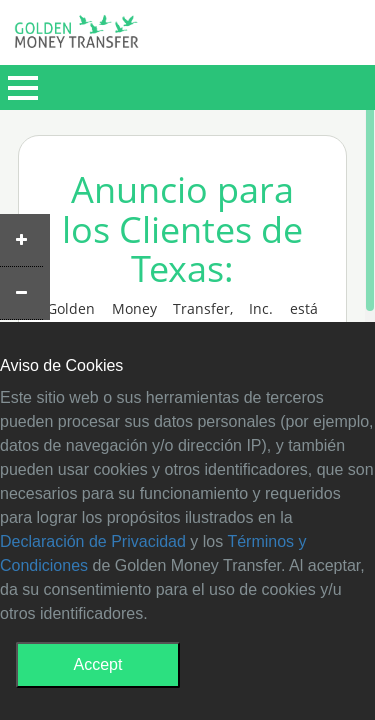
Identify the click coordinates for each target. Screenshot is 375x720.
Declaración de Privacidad (93, 541)
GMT (76, 37)
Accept (98, 664)
